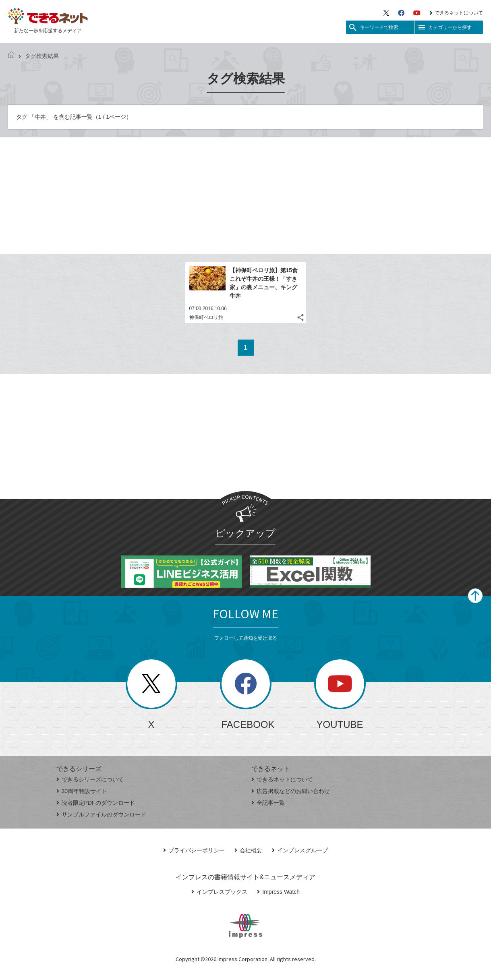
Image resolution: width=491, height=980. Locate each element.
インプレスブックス (219, 892)
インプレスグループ (300, 850)
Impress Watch (278, 892)
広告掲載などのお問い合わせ (291, 791)
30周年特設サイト (82, 791)
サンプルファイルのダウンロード (101, 814)
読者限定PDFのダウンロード (96, 803)
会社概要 (248, 850)
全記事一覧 (268, 803)
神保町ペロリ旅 (206, 317)
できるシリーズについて (90, 779)
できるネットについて (456, 13)
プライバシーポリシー (194, 850)
